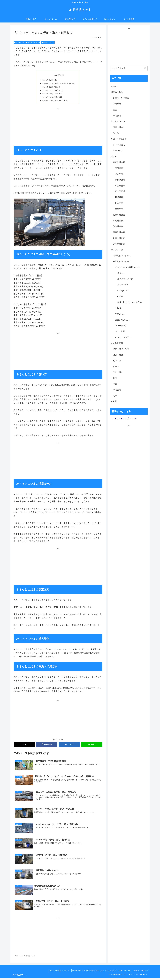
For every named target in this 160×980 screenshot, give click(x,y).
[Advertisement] (58, 128)
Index (55, 75)
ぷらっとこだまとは (49, 80)
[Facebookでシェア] (47, 746)
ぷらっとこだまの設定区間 (51, 94)
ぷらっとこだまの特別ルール (52, 91)
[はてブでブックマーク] (69, 746)
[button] (145, 68)
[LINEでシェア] (92, 746)
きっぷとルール (58, 973)
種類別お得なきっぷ (33, 42)
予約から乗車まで (72, 973)
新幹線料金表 (85, 973)
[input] (129, 68)
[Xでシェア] (24, 746)
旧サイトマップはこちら (126, 418)
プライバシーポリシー (140, 973)
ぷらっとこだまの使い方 (51, 87)
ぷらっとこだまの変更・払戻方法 (54, 102)
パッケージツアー (48, 42)
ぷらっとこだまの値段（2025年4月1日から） (59, 84)
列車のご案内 (46, 973)
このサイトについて (123, 973)
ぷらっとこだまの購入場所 (51, 98)
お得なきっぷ (19, 42)
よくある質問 (109, 973)
